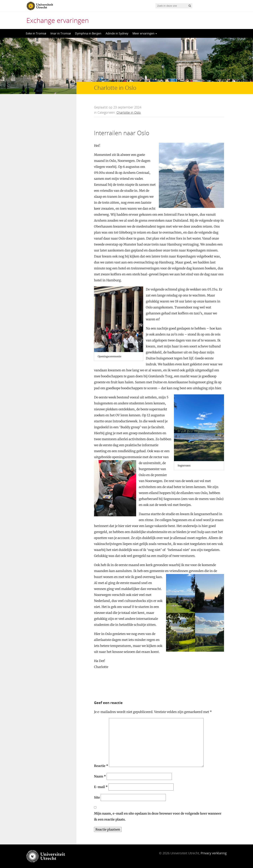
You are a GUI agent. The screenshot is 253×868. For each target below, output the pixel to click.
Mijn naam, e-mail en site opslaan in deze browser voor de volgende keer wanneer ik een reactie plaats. (158, 816)
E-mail (101, 787)
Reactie (101, 766)
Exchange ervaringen (58, 20)
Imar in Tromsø (61, 33)
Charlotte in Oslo (129, 112)
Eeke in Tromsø (36, 33)
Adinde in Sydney (117, 33)
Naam (100, 776)
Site (97, 797)
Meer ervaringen (145, 33)
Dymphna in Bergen (88, 33)
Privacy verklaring (214, 853)
